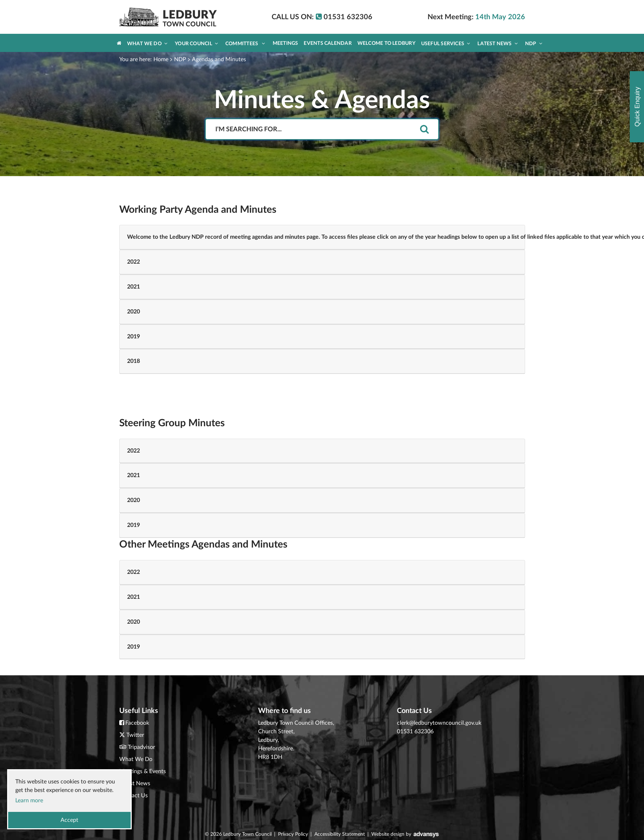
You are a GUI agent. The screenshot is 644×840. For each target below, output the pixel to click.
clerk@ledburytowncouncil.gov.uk (439, 723)
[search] (424, 130)
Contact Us (133, 796)
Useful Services (446, 44)
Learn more (29, 801)
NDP (534, 44)
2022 (133, 262)
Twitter (135, 735)
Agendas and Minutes (219, 59)
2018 (133, 361)
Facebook (137, 723)
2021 (133, 287)
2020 (133, 312)
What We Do (147, 44)
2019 (133, 337)
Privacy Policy (293, 834)
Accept (69, 820)
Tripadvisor (142, 747)
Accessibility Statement (340, 834)
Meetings (286, 43)
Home (161, 59)
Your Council (196, 44)
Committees (245, 44)
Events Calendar (328, 43)
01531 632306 (415, 731)
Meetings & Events (143, 771)
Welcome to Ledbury (386, 43)
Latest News (498, 44)
